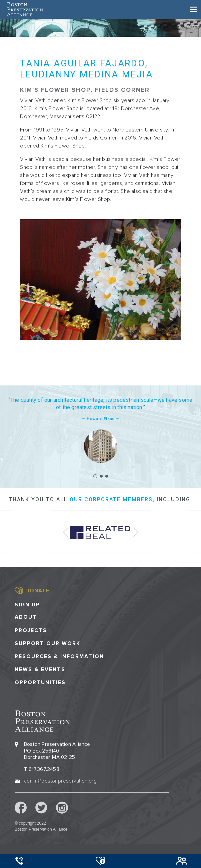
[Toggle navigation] (193, 9)
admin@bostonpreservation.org (60, 781)
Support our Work (47, 644)
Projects (31, 631)
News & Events (40, 670)
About (26, 617)
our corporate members (111, 499)
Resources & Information (59, 657)
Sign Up (27, 605)
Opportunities (40, 683)
